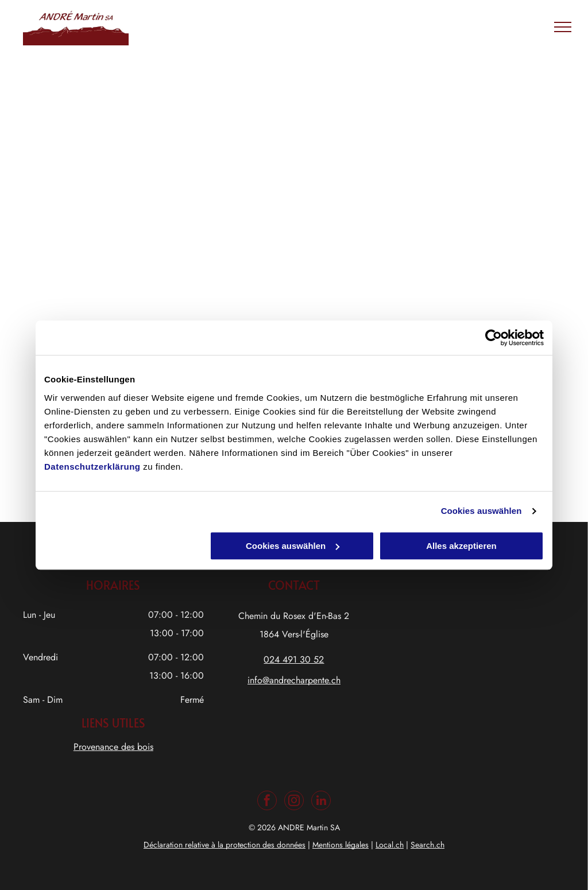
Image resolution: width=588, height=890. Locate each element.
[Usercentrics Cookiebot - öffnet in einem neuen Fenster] (494, 338)
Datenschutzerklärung (92, 467)
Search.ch (428, 845)
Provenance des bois (113, 747)
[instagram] (294, 802)
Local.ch (390, 845)
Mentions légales (341, 845)
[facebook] (267, 802)
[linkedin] (321, 802)
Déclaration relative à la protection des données (225, 845)
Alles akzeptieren (461, 546)
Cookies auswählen (481, 511)
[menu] (563, 27)
